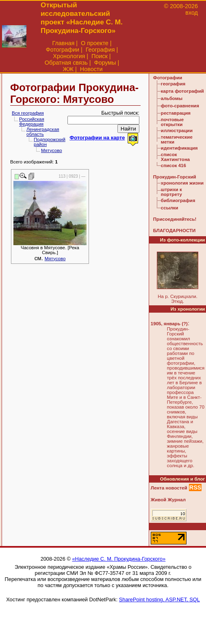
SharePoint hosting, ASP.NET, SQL (159, 599)
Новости (91, 69)
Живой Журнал (168, 500)
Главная (63, 43)
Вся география (28, 113)
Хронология (69, 56)
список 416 (173, 165)
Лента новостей (169, 488)
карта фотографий (182, 91)
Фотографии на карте (97, 138)
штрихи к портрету (171, 192)
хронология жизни (182, 183)
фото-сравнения (180, 106)
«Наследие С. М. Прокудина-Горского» (119, 559)
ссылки (170, 208)
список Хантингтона (175, 157)
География (100, 50)
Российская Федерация (32, 122)
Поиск (100, 56)
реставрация (176, 113)
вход (192, 13)
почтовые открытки (172, 122)
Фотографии (63, 50)
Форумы (105, 63)
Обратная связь (66, 63)
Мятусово (52, 150)
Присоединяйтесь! (175, 219)
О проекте (95, 43)
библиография (178, 200)
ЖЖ (68, 69)
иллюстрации (177, 131)
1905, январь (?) (169, 324)
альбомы (172, 98)
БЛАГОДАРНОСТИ (174, 231)
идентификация (179, 148)
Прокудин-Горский (175, 177)
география (173, 84)
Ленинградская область (43, 132)
